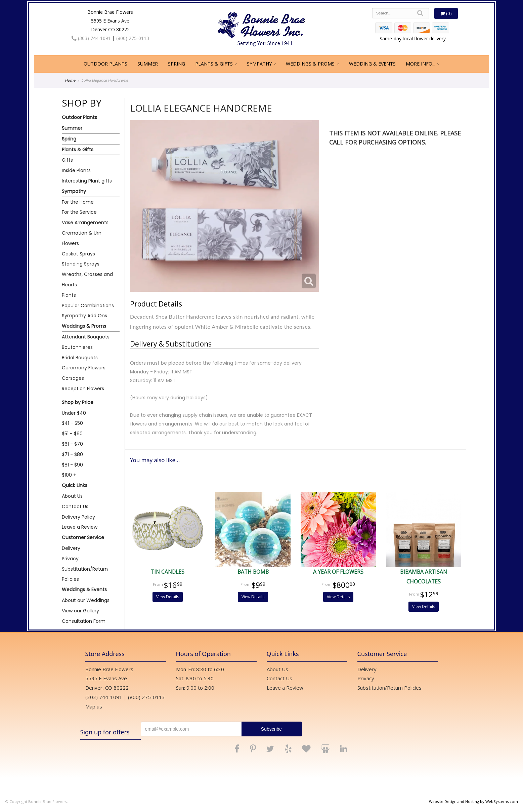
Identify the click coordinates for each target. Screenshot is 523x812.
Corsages (73, 378)
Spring (177, 64)
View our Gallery (80, 611)
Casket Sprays (78, 254)
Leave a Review (80, 527)
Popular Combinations (88, 306)
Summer (148, 64)
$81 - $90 (72, 465)
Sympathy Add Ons (84, 316)
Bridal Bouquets (80, 358)
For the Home (78, 202)
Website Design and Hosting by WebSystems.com (473, 801)
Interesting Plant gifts (87, 181)
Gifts (67, 160)
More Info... (421, 64)
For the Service (79, 212)
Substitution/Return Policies (85, 574)
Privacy (70, 559)
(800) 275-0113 (133, 38)
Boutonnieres (77, 347)
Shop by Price (78, 402)
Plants (69, 295)
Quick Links (75, 485)
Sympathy (259, 64)
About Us (72, 496)
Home (70, 80)
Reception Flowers (83, 389)
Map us (94, 706)
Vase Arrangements (85, 222)
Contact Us (75, 506)
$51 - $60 (72, 434)
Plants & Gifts (214, 64)
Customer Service (83, 537)
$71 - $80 (72, 454)
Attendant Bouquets (86, 337)
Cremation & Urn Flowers (82, 238)
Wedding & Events (372, 64)
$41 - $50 (72, 423)
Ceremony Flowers (84, 368)
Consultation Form (84, 621)
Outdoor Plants (105, 64)
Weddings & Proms (310, 64)
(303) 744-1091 (91, 38)
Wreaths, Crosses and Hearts (87, 279)
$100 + (69, 475)
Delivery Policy (78, 517)
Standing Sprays (81, 264)
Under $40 (74, 413)
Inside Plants (76, 170)
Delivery (71, 548)
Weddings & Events (84, 590)
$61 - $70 (72, 444)
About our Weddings (86, 600)
